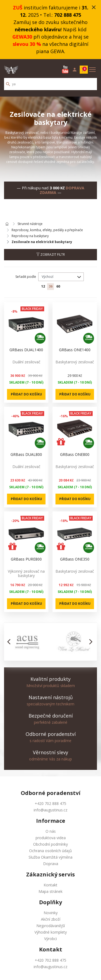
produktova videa (51, 838)
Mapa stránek (50, 891)
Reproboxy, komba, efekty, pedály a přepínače (47, 230)
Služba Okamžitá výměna (50, 857)
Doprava (51, 864)
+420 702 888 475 (50, 803)
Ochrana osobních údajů (50, 851)
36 (51, 286)
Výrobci (50, 939)
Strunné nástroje (30, 224)
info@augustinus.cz (50, 810)
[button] (10, 642)
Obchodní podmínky (50, 844)
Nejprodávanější (51, 926)
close (94, 7)
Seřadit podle (26, 277)
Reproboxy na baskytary (30, 236)
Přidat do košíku (26, 394)
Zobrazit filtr (51, 255)
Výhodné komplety (51, 932)
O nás (51, 831)
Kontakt (50, 885)
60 (58, 286)
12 (43, 286)
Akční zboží (51, 919)
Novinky (51, 913)
